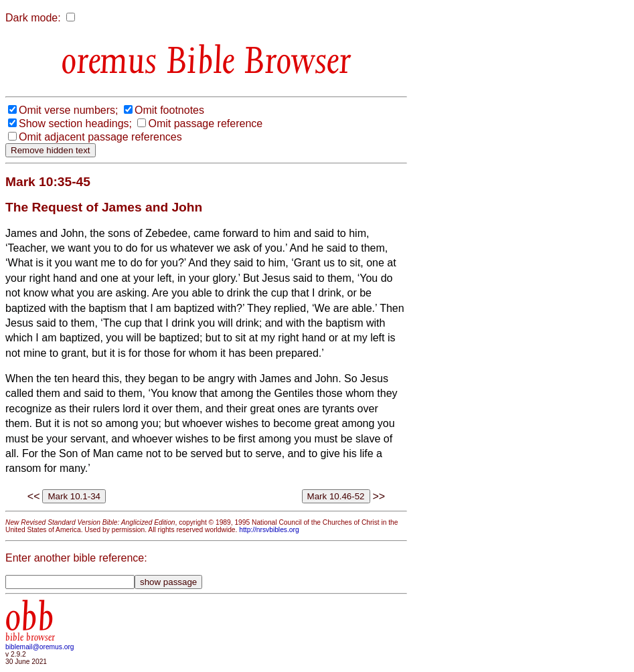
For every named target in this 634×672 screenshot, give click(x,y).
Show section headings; (75, 123)
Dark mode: (33, 18)
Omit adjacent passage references (100, 137)
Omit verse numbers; (68, 110)
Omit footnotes (169, 110)
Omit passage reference (205, 123)
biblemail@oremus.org (40, 647)
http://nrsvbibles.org (269, 530)
